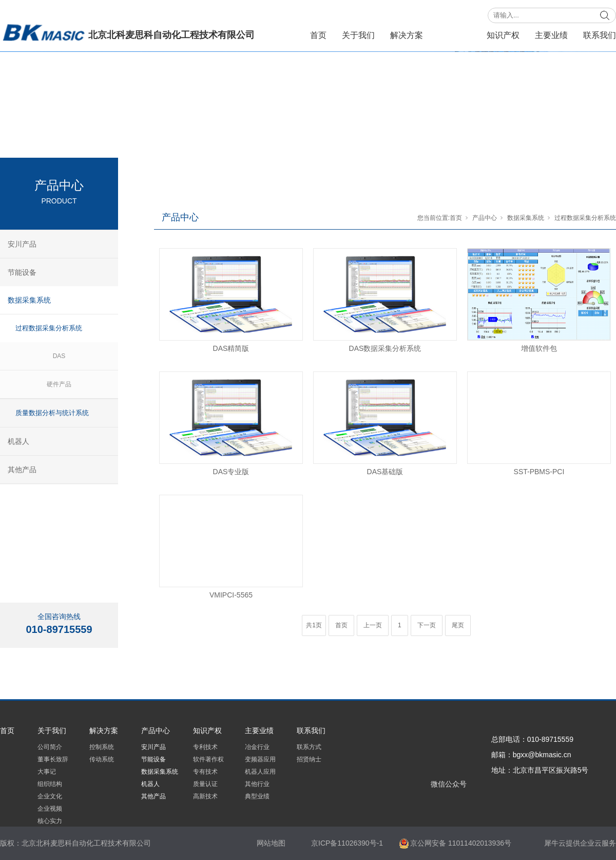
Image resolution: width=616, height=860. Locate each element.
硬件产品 (59, 384)
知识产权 (503, 35)
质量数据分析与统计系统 (52, 413)
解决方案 (407, 35)
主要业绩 (551, 35)
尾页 (458, 625)
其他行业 (257, 784)
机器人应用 (260, 772)
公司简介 (50, 747)
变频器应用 (260, 759)
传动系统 (102, 759)
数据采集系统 (526, 218)
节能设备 (22, 272)
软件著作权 (208, 759)
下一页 (427, 625)
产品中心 (455, 35)
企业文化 (50, 796)
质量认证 (205, 784)
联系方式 (309, 747)
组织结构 (50, 784)
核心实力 (50, 821)
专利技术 (205, 747)
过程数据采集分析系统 (585, 218)
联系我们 (600, 35)
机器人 (18, 441)
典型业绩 (257, 796)
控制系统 (102, 747)
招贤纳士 (309, 759)
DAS (59, 356)
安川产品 (22, 244)
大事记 (47, 772)
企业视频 (50, 809)
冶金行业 (257, 747)
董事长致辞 (53, 759)
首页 (318, 35)
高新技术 (205, 796)
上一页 (373, 625)
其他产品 (22, 470)
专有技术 (205, 772)
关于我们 (358, 35)
